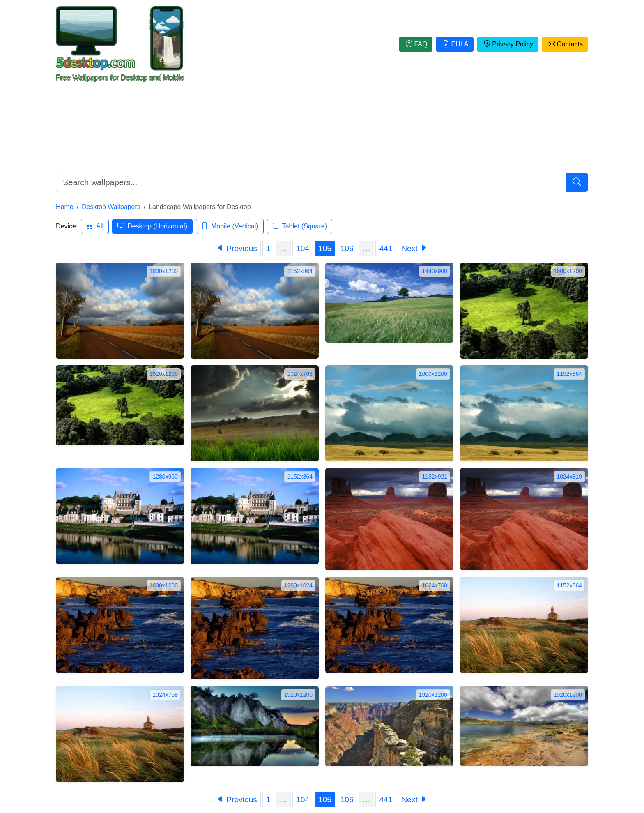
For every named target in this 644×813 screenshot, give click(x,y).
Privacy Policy (508, 44)
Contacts (565, 44)
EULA (455, 44)
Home (65, 207)
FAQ (416, 44)
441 (386, 248)
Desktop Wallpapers (111, 207)
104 (303, 248)
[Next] (414, 248)
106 (347, 248)
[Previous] (237, 248)
